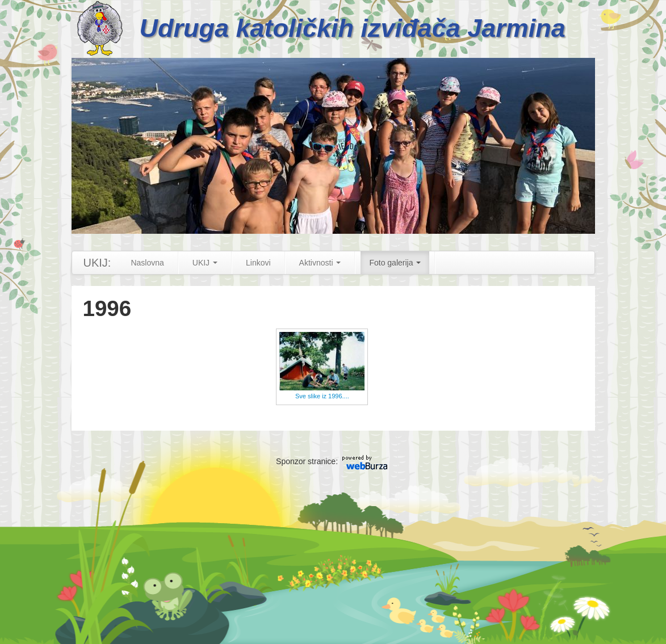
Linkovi (258, 263)
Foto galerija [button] (395, 263)
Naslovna (147, 263)
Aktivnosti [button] (320, 263)
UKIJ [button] (205, 263)
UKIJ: (97, 263)
